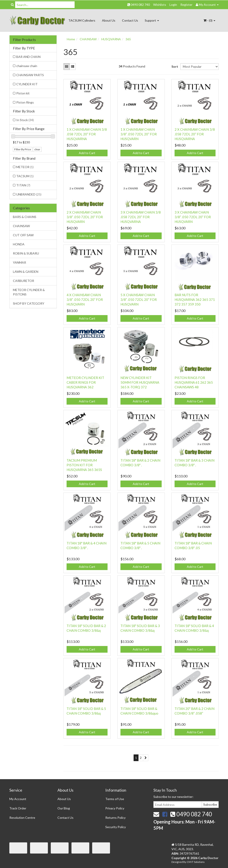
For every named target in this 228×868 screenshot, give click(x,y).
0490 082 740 (139, 5)
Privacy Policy (115, 808)
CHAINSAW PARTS (30, 75)
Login (173, 5)
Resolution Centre (22, 818)
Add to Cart (87, 153)
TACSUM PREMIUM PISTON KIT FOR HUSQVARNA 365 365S (84, 465)
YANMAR (19, 262)
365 (128, 39)
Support (152, 20)
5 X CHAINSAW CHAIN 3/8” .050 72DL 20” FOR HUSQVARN (139, 300)
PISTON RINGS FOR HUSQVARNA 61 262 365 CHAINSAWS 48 (194, 382)
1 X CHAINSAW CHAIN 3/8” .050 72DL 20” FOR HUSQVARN (139, 134)
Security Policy (116, 827)
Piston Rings (25, 102)
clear (37, 149)
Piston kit (23, 93)
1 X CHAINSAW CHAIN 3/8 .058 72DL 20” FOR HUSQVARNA (87, 134)
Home (71, 39)
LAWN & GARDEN (26, 272)
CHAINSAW (21, 226)
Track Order (18, 808)
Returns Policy (115, 818)
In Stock (25, 120)
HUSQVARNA (111, 39)
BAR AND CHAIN (28, 57)
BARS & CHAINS (25, 217)
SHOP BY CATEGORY (29, 303)
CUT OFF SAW (23, 235)
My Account (18, 799)
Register (186, 5)
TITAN (23, 185)
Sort (174, 66)
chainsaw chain (27, 66)
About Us (109, 20)
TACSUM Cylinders (82, 20)
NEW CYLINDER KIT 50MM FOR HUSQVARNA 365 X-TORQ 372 (140, 382)
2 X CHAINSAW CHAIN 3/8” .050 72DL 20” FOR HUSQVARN (85, 217)
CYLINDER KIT (27, 84)
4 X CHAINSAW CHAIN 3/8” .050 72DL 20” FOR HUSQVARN (85, 300)
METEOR (25, 167)
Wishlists (160, 5)
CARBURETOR (23, 281)
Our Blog (64, 808)
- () (209, 20)
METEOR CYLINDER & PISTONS (29, 292)
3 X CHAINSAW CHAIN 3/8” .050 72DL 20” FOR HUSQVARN (193, 217)
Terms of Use (115, 799)
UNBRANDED (29, 194)
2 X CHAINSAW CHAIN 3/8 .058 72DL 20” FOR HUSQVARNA (195, 134)
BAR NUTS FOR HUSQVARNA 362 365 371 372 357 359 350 (195, 300)
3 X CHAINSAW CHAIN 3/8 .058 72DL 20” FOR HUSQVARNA (141, 217)
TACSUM (25, 176)
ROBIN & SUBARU (26, 253)
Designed (177, 862)
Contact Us (130, 20)
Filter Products (24, 40)
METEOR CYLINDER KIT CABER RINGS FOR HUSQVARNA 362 (85, 382)
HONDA (19, 244)
